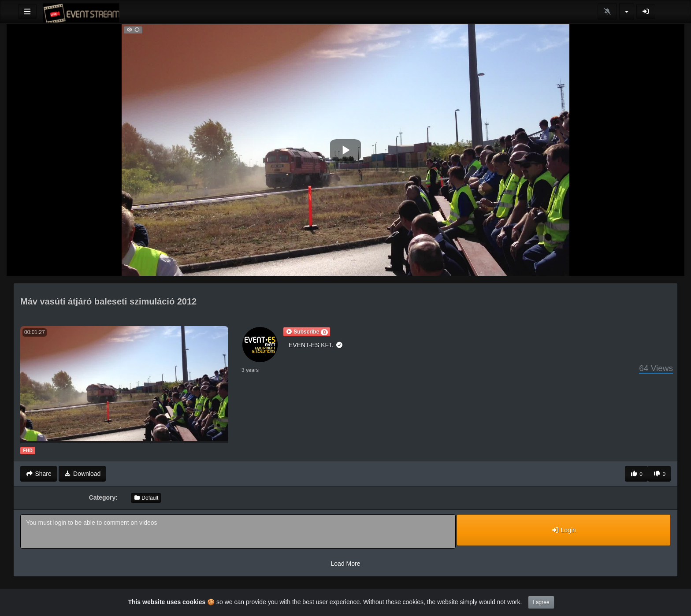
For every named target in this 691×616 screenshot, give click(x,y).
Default (146, 498)
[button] (307, 332)
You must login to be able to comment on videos (238, 531)
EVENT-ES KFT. (316, 345)
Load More (346, 564)
